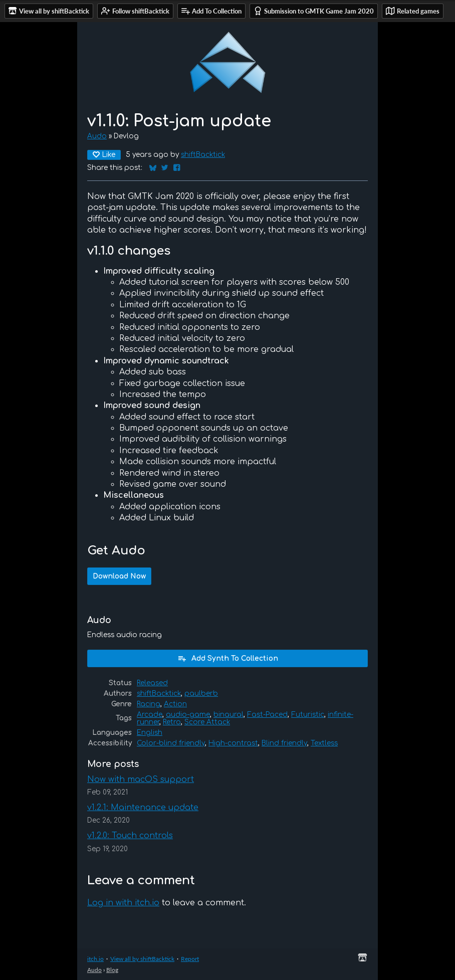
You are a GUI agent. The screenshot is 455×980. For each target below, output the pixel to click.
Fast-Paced (267, 715)
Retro (172, 722)
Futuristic (308, 715)
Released (152, 683)
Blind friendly (284, 743)
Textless (324, 743)
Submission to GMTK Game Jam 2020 (314, 11)
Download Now (119, 576)
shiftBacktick (203, 155)
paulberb (201, 694)
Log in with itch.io (123, 903)
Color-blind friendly (171, 743)
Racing (149, 704)
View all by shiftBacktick (142, 959)
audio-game (188, 715)
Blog (112, 970)
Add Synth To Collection (228, 658)
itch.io (95, 959)
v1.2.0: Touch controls (130, 836)
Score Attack (207, 722)
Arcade (150, 715)
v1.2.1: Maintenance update (143, 808)
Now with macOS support (141, 779)
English (150, 733)
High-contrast (233, 743)
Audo (97, 136)
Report (190, 959)
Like (104, 155)
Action (175, 704)
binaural (229, 715)
